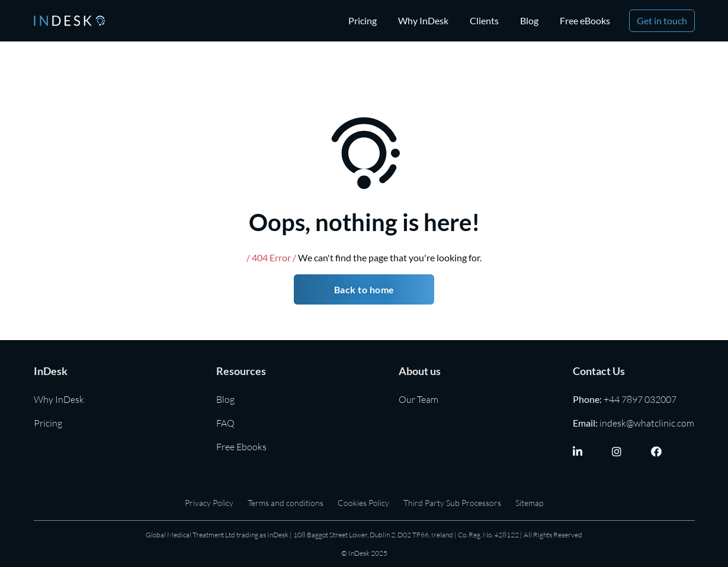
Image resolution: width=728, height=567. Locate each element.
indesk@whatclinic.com (647, 423)
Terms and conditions (286, 503)
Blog (529, 20)
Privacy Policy (209, 503)
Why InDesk (423, 20)
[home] (69, 20)
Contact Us (599, 371)
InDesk (51, 371)
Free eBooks (585, 20)
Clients (484, 20)
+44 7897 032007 (640, 399)
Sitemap (529, 503)
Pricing (363, 20)
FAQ (225, 423)
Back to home (364, 289)
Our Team (418, 399)
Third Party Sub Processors (452, 503)
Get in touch (662, 20)
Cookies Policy (363, 503)
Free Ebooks (241, 447)
